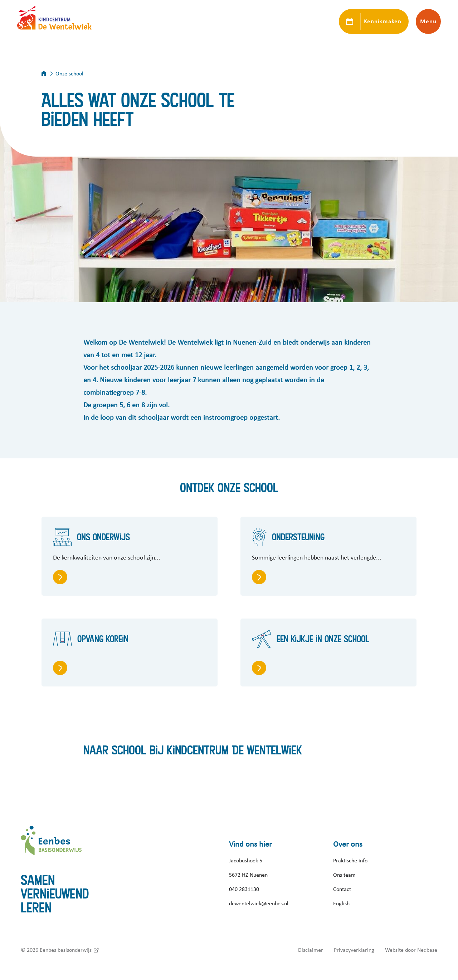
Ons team (344, 875)
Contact (342, 889)
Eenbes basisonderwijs (66, 950)
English (341, 903)
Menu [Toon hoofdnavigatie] (428, 21)
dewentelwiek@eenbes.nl (259, 903)
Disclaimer (311, 950)
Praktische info (350, 861)
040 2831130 (244, 889)
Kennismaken (383, 21)
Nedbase (427, 950)
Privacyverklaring (354, 950)
